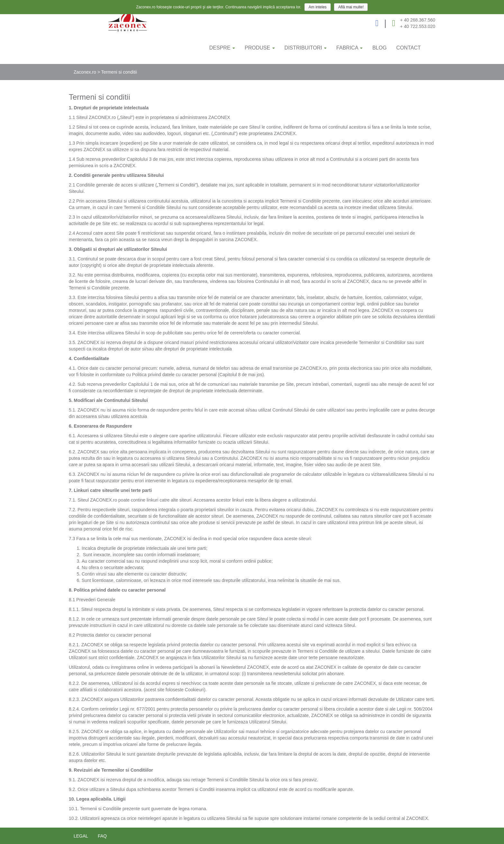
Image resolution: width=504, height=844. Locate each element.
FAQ (102, 836)
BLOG (379, 48)
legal (81, 836)
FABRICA (349, 48)
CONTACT (409, 48)
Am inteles (318, 7)
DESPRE (222, 48)
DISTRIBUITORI (306, 48)
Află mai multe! (351, 7)
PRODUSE (260, 48)
